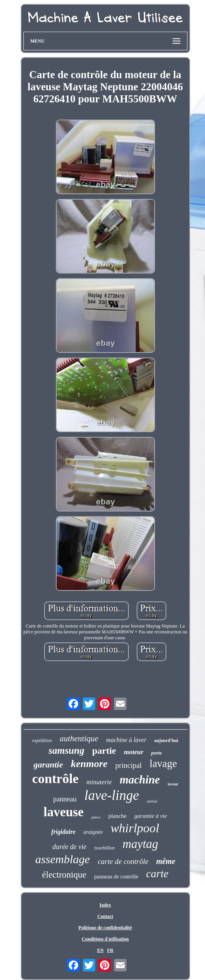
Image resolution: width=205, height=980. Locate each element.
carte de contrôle (123, 861)
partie (104, 751)
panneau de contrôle (116, 877)
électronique (64, 875)
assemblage (62, 859)
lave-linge (112, 795)
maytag (140, 844)
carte (157, 874)
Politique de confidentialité (105, 928)
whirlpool (135, 828)
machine (140, 780)
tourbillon (105, 848)
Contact (105, 916)
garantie (48, 765)
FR (110, 950)
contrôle (55, 779)
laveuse (64, 812)
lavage (163, 764)
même (166, 861)
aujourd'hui (166, 740)
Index (105, 905)
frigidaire (63, 832)
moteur (134, 752)
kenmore (89, 764)
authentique (79, 739)
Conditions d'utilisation (105, 939)
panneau (65, 799)
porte (156, 753)
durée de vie (70, 847)
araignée (93, 832)
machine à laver (126, 740)
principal (128, 765)
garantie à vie (151, 816)
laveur (173, 784)
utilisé (152, 801)
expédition (42, 740)
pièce (96, 817)
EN (101, 950)
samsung (66, 750)
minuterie (99, 782)
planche (117, 816)
